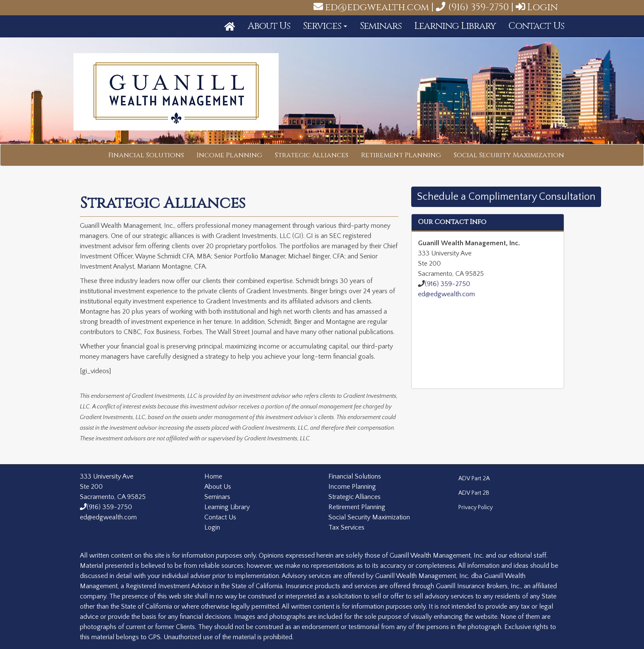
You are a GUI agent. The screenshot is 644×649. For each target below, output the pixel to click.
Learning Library (455, 26)
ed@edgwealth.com (377, 7)
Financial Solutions (146, 155)
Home (213, 476)
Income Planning (229, 155)
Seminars (380, 26)
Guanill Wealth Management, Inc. (176, 92)
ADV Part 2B (474, 493)
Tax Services (346, 527)
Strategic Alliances (312, 155)
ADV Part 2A (474, 479)
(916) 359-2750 (472, 7)
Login (542, 7)
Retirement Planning (401, 155)
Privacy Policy (476, 507)
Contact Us (536, 26)
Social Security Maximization (509, 155)
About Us (269, 26)
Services (325, 26)
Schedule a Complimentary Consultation (506, 197)
